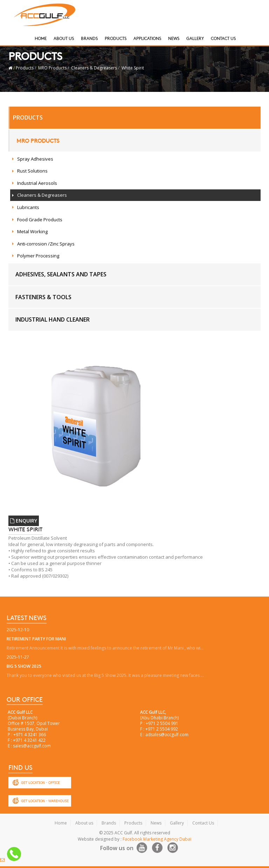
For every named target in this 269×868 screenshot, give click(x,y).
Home (41, 38)
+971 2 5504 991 (162, 723)
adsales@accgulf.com (167, 735)
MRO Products (52, 68)
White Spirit (133, 68)
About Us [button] (64, 38)
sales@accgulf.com (32, 746)
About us (84, 823)
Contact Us (223, 38)
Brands (89, 38)
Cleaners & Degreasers (94, 68)
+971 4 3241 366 (30, 735)
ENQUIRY (24, 521)
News (174, 38)
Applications (147, 38)
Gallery (195, 38)
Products (116, 38)
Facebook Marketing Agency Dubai (157, 839)
